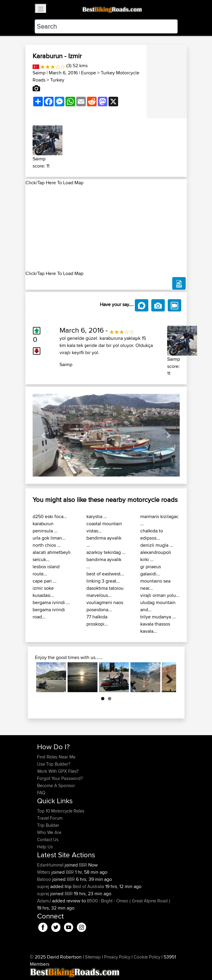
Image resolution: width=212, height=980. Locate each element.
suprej (44, 886)
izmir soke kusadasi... (43, 592)
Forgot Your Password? (60, 778)
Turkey (57, 80)
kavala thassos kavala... (155, 628)
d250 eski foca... (50, 516)
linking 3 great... (103, 581)
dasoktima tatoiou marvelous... (105, 592)
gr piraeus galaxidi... (151, 570)
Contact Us (48, 840)
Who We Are (49, 832)
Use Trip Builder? (54, 764)
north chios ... (47, 545)
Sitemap (93, 957)
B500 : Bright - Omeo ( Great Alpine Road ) (129, 901)
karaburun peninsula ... (45, 527)
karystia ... (97, 516)
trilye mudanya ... (158, 617)
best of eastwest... (105, 574)
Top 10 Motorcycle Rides (61, 811)
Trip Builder (48, 825)
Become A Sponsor (56, 785)
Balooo (45, 879)
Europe (89, 73)
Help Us (45, 847)
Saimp (39, 73)
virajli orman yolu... (160, 595)
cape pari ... (45, 581)
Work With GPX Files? (58, 771)
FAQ (41, 793)
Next (167, 677)
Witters (44, 872)
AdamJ (45, 901)
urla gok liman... (49, 538)
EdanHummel (51, 865)
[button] (44, 435)
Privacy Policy (117, 957)
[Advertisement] (106, 228)
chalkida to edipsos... (152, 534)
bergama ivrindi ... (51, 602)
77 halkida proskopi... (97, 620)
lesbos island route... (46, 570)
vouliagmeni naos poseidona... (105, 606)
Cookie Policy (147, 957)
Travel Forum (50, 818)
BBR (83, 865)
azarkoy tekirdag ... (106, 552)
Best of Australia (88, 886)
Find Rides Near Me (56, 757)
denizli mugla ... (157, 545)
